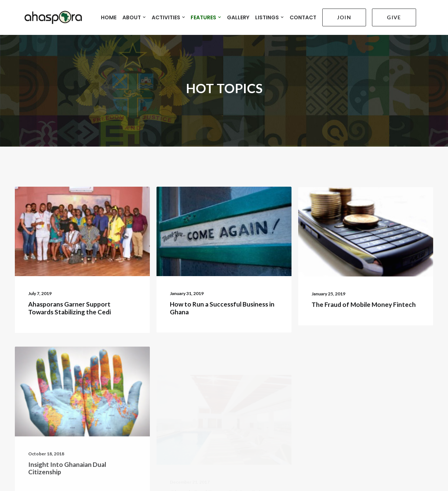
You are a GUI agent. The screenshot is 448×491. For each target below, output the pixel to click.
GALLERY (231, 15)
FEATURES (199, 15)
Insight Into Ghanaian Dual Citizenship (67, 471)
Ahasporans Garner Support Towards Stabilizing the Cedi (70, 290)
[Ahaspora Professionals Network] (44, 15)
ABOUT (127, 15)
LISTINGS (262, 15)
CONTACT (296, 15)
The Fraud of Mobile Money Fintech (364, 292)
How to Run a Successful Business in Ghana (222, 290)
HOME (102, 15)
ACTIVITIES (161, 15)
